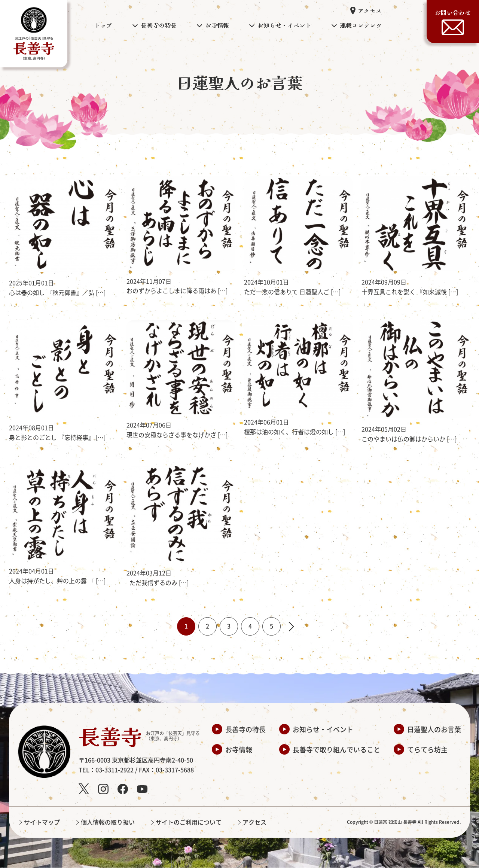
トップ (103, 25)
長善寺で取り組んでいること (336, 750)
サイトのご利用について (189, 822)
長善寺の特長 (245, 730)
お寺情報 (239, 750)
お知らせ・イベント (323, 730)
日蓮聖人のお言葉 (434, 730)
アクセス (370, 10)
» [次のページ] (294, 627)
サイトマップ (42, 822)
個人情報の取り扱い (108, 822)
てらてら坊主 (427, 750)
